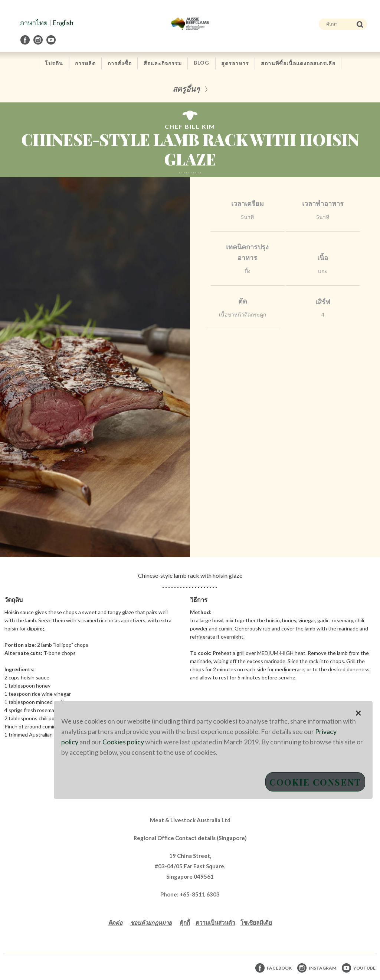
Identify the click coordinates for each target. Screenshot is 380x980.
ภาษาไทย (34, 23)
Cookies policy (123, 742)
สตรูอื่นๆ (186, 89)
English (63, 23)
